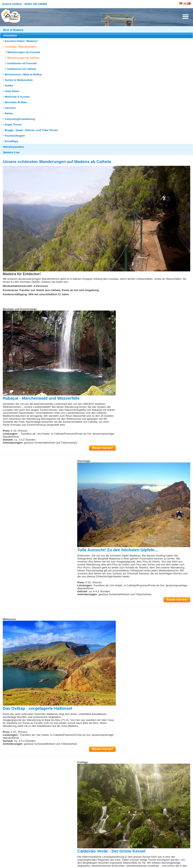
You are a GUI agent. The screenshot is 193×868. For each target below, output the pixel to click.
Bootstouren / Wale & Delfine (23, 74)
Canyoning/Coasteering (20, 119)
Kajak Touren (13, 125)
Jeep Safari (12, 91)
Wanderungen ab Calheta (23, 58)
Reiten (9, 113)
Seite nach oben (84, 848)
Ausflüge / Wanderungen (21, 47)
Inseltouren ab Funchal (22, 63)
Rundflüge (11, 141)
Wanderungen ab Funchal (24, 52)
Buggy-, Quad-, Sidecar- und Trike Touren (31, 130)
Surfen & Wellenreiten (19, 80)
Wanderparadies (14, 147)
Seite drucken (110, 848)
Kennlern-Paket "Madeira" (21, 41)
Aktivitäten (10, 35)
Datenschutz (38, 863)
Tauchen (10, 108)
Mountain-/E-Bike (16, 102)
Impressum (9, 863)
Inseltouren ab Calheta (22, 69)
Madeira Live (11, 152)
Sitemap (23, 863)
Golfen (9, 86)
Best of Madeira (13, 30)
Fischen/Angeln (15, 136)
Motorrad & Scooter (17, 97)
